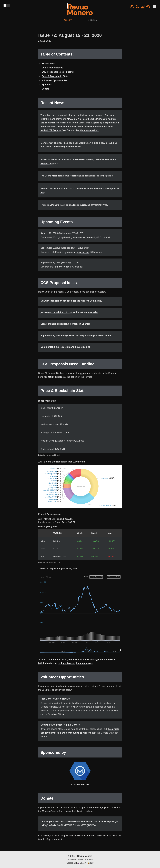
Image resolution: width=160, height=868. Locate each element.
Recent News (49, 64)
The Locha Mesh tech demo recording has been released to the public (78, 180)
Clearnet (71, 863)
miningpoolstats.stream (103, 664)
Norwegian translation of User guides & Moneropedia (69, 316)
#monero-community (85, 241)
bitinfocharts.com (48, 667)
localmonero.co (85, 667)
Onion (83, 863)
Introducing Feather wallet (68, 151)
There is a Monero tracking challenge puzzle (64, 209)
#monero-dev (62, 271)
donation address (54, 381)
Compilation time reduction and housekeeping (65, 351)
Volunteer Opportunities (55, 81)
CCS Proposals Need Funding (58, 72)
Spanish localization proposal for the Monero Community (71, 305)
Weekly (67, 20)
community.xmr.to (58, 664)
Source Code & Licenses (80, 859)
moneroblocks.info (79, 664)
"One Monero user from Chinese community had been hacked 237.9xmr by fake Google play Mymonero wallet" (78, 131)
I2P (92, 863)
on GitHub (60, 718)
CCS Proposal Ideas (52, 68)
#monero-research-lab (77, 256)
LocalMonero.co (80, 789)
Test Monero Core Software (55, 703)
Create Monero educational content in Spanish (65, 328)
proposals (85, 377)
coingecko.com (67, 667)
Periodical (93, 20)
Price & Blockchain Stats (55, 76)
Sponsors (47, 85)
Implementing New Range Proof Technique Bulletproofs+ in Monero (77, 340)
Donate (45, 89)
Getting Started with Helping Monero (60, 729)
